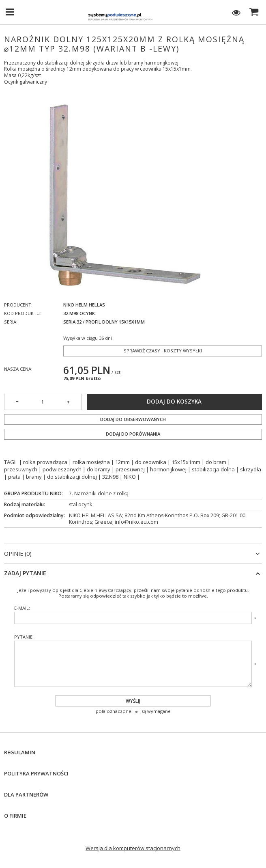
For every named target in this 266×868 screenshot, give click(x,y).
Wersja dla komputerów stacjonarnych (133, 848)
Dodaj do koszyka (174, 402)
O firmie (15, 816)
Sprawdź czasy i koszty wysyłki (163, 351)
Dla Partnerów (26, 795)
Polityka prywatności (36, 774)
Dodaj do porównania (133, 434)
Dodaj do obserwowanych (133, 419)
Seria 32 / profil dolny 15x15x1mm (104, 322)
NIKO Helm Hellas (84, 305)
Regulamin (20, 752)
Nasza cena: (18, 369)
